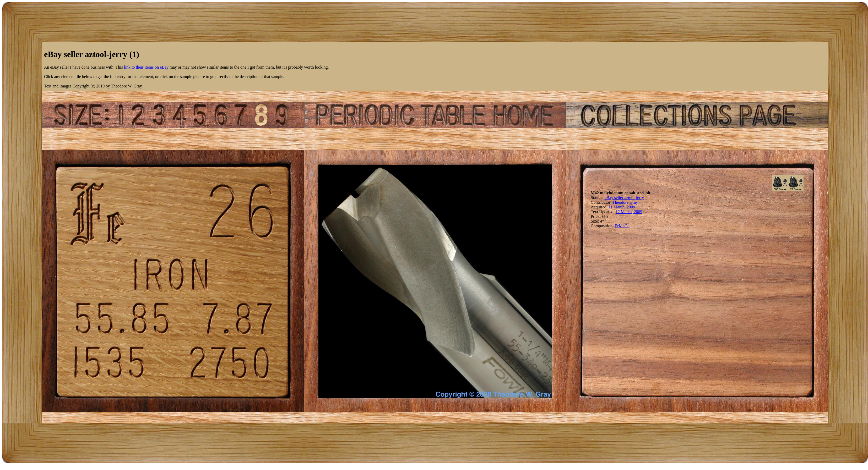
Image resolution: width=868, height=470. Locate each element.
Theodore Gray (625, 202)
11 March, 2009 (622, 207)
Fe (617, 226)
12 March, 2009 (629, 212)
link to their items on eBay (146, 67)
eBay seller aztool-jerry (624, 198)
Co (627, 226)
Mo (622, 226)
